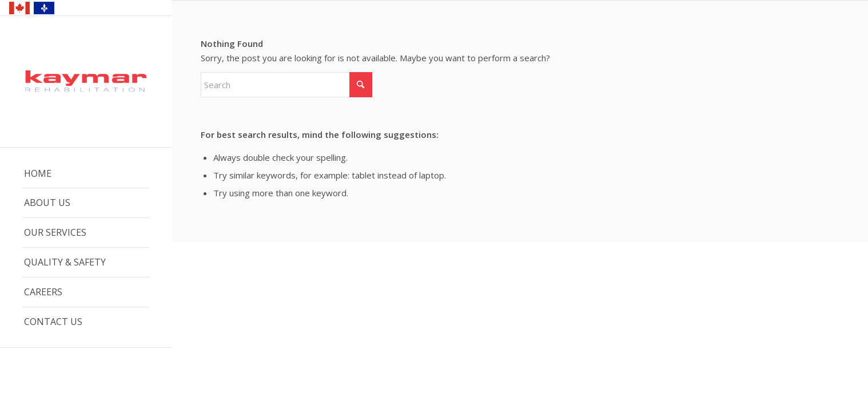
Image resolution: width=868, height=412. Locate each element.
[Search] (286, 85)
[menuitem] (86, 174)
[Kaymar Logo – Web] (86, 82)
